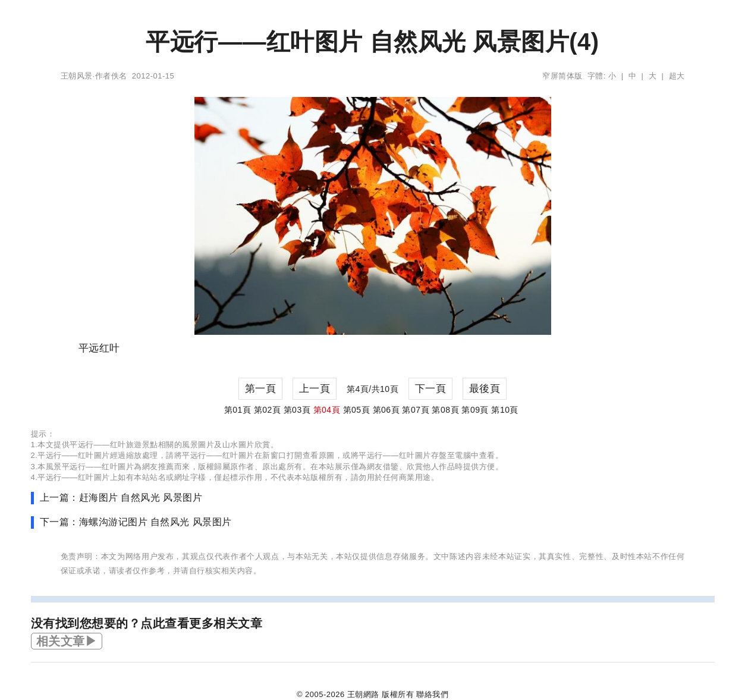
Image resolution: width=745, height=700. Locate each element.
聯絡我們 (432, 694)
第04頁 (327, 410)
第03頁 (297, 410)
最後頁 (485, 389)
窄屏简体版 (562, 76)
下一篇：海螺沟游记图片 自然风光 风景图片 (136, 522)
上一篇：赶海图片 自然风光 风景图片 (121, 497)
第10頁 (505, 410)
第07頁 (416, 410)
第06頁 (386, 410)
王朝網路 (363, 694)
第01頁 (238, 410)
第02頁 (268, 410)
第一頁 (261, 389)
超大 (677, 76)
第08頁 (445, 410)
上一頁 (315, 389)
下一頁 (431, 389)
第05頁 (357, 410)
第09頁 (475, 410)
